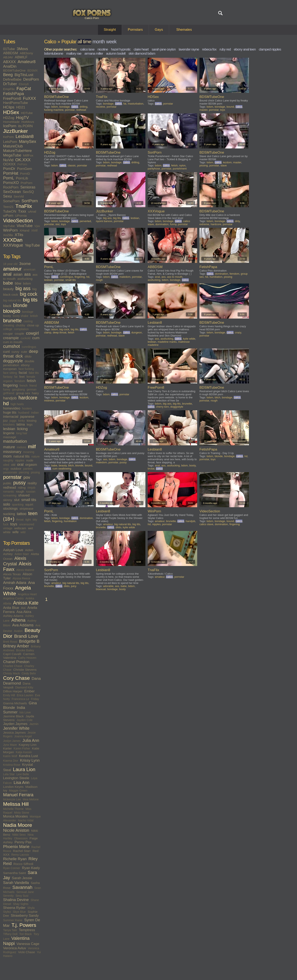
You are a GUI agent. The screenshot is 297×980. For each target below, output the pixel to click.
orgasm (31, 465)
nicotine (103, 49)
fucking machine (54, 110)
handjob (10, 398)
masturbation (15, 441)
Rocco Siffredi (23, 864)
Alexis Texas (12, 574)
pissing (35, 472)
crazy (238, 332)
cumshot (11, 346)
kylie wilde (189, 339)
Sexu (7, 196)
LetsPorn (10, 142)
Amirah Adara (15, 583)
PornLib (22, 178)
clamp (48, 332)
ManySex (28, 141)
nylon (182, 165)
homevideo (12, 408)
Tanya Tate (10, 930)
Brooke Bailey (25, 650)
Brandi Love (26, 636)
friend (33, 386)
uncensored (27, 524)
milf (32, 446)
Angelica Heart (27, 594)
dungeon (137, 332)
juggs (13, 421)
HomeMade (11, 122)
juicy (74, 586)
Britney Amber (16, 646)
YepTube (32, 245)
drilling (84, 107)
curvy (15, 352)
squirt (29, 504)
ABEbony (27, 53)
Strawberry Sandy (25, 916)
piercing (24, 472)
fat (16, 377)
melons (21, 447)
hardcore (28, 398)
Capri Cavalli (12, 654)
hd (6, 403)
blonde (20, 305)
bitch (217, 397)
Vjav (37, 226)
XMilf (34, 231)
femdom (20, 381)
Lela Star (9, 774)
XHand (24, 230)
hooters (27, 408)
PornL (9, 178)
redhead (9, 488)
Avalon (18, 631)
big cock (28, 294)
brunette (12, 321)
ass (28, 274)
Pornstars (135, 30)
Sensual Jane (25, 892)
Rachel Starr (22, 851)
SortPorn (30, 201)
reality (32, 483)
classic (72, 165)
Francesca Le (21, 699)
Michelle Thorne (13, 809)
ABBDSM (11, 53)
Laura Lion (24, 769)
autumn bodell (116, 54)
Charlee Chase (13, 666)
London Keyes (13, 787)
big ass (23, 288)
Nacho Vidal (26, 820)
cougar (8, 334)
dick (19, 356)
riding (22, 488)
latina (21, 424)
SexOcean (12, 192)
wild (23, 532)
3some (25, 264)
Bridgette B (29, 641)
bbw (18, 283)
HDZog (9, 118)
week (111, 42)
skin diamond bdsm (142, 54)
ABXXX (9, 62)
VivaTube (25, 226)
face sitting (10, 373)
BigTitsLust (24, 75)
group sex (23, 393)
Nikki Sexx (19, 835)
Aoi (23, 608)
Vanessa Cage (28, 944)
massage (10, 437)
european (10, 369)
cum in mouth (13, 342)
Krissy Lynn (30, 760)
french (24, 386)
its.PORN (25, 126)
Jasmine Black (13, 716)
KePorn (8, 137)
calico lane (87, 49)
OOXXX (9, 164)
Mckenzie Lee (12, 799)
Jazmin (34, 724)
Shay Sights (21, 904)
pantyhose (154, 169)
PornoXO (11, 183)
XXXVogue (13, 245)
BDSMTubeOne (14, 70)
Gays (159, 30)
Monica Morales (15, 816)
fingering (10, 385)
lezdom (227, 162)
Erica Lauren (25, 695)
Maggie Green (18, 791)
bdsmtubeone (54, 54)
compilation (21, 329)
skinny (8, 500)
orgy (6, 469)
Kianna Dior (11, 761)
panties (28, 469)
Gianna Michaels (15, 703)
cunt (6, 352)
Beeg (8, 75)
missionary (12, 452)
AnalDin (10, 66)
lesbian (9, 429)
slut (17, 500)
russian (31, 492)
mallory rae (74, 54)
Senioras (28, 187)
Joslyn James (12, 741)
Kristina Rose (12, 765)
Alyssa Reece (21, 578)
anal (7, 274)
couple (19, 334)
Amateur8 (27, 62)
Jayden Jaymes (15, 724)
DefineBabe (12, 79)
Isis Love (25, 712)
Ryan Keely (31, 868)
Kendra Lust (28, 756)
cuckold (25, 338)
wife (15, 532)
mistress (49, 401)
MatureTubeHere (17, 151)
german (31, 389)
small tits (29, 500)
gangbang (18, 389)
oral (20, 464)
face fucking (26, 369)
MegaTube (12, 155)
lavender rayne (189, 49)
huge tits (10, 412)
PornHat (11, 173)
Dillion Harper (13, 691)
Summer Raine (13, 920)
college (8, 329)
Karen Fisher (22, 748)
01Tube (9, 49)
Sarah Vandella (16, 883)
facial (23, 373)
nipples (20, 460)
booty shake (21, 316)
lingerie (9, 433)
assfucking (25, 279)
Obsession (21, 838)
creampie (11, 338)
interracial (11, 417)
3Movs (22, 49)
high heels (17, 404)
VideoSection (18, 221)
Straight (110, 30)
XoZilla (8, 235)
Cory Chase (16, 678)
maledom (125, 277)
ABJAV (8, 57)
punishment (180, 169)
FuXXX (29, 98)
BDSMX (33, 71)
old (13, 465)
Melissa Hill (16, 804)
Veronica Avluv (15, 948)
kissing (31, 421)
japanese (27, 417)
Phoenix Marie (16, 847)
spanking (18, 505)
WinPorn (10, 230)
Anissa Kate (26, 603)
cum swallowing (62, 469)
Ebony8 (24, 84)
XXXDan (13, 240)
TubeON (10, 211)
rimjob (31, 488)
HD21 (21, 107)
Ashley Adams (13, 616)
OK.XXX (23, 160)
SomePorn (11, 201)
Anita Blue (11, 608)
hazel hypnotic (121, 49)
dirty (237, 221)
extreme (204, 224)
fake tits (34, 373)
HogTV (22, 118)
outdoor (16, 469)
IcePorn (10, 126)
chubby (21, 325)
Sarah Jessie (22, 878)
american (29, 269)
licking (22, 429)
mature (9, 447)
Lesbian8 (25, 136)
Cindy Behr (29, 673)
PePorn (22, 164)
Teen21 (8, 207)
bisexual (101, 589)
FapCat (24, 89)
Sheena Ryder (14, 908)
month (99, 42)
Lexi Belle (23, 774)
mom (7, 456)
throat (20, 520)
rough (20, 491)
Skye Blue (19, 912)
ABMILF (21, 57)
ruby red (225, 49)
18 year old (10, 264)
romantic (9, 492)
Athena (18, 620)
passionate (10, 472)
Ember (29, 691)
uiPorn (8, 216)
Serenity (8, 896)
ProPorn (27, 183)
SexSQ (28, 192)
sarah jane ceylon (164, 49)
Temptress (27, 930)
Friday (35, 699)
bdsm (27, 283)
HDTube (27, 113)
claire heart (141, 49)
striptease (27, 509)
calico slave (206, 524)
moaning (29, 452)
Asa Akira (24, 612)
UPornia (21, 216)
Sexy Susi (22, 896)
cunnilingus (29, 347)
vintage (8, 528)
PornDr (9, 169)
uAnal (32, 211)
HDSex (11, 112)
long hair (22, 433)
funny (7, 389)
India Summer (14, 710)
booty (7, 316)
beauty (8, 289)
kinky (22, 421)
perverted (85, 221)
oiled (6, 465)
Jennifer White (16, 728)
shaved (24, 495)
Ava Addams (23, 625)
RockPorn (11, 187)
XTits (19, 235)
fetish (31, 381)
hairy (35, 393)
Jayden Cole (25, 720)
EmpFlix (9, 89)
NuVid (8, 160)
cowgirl (32, 333)
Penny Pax (23, 842)
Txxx (22, 211)
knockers (9, 425)
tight (28, 520)
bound (230, 107)
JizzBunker (15, 131)
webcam (20, 528)
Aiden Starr (22, 554)
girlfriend (9, 393)
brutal (151, 469)
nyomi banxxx (104, 221)
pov (27, 477)
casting (28, 321)
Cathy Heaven (27, 658)
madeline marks (167, 342)
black (7, 306)
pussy (19, 483)
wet (31, 528)
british (34, 316)
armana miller (94, 54)
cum (36, 338)
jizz (5, 421)
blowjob (12, 311)
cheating (9, 325)
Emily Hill (9, 695)
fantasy (8, 377)
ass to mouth (175, 277)
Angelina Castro (13, 598)
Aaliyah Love (13, 550)
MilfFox (28, 155)
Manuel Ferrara (18, 795)
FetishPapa (14, 94)
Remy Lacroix (20, 855)
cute (24, 352)
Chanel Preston (16, 662)
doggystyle (13, 361)
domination (162, 224)
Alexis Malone (25, 570)
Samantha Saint (14, 873)
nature (35, 456)
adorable (108, 586)
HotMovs (28, 122)
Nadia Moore (18, 825)
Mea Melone (31, 799)
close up (33, 325)
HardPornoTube (15, 103)
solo (7, 504)
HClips (9, 107)
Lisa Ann (22, 782)
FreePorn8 (12, 98)
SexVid (19, 196)
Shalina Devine (16, 900)
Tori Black (25, 934)
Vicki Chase (27, 952)
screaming (10, 495)
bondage (28, 312)
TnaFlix (24, 206)
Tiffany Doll (10, 934)
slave (224, 165)
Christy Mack (11, 673)
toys (14, 524)
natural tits (21, 456)
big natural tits (12, 300)
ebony (25, 365)
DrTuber (10, 84)
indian (35, 413)
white (7, 532)
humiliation (216, 277)
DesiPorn (31, 79)
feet (22, 377)
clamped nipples (270, 49)
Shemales (184, 30)
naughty (8, 460)
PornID (25, 174)
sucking (9, 514)
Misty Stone (22, 813)
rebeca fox (209, 49)
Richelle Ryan (15, 859)
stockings (10, 509)
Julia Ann (31, 740)
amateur (12, 269)
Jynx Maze (10, 745)
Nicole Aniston (16, 830)
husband (24, 413)
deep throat (60, 332)
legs (29, 424)
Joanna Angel (23, 736)
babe (8, 283)
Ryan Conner (12, 868)
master (203, 110)
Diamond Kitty (24, 687)
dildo (28, 356)
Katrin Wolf (10, 756)
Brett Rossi (10, 642)
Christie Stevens (25, 670)
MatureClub (13, 146)
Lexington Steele (16, 778)
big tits (30, 300)
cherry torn (162, 407)
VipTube (9, 226)
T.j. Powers (24, 925)
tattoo (22, 514)
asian (18, 274)
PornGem (25, 169)
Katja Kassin (24, 752)
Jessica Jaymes (14, 732)
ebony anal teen (245, 49)
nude (30, 460)
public (7, 483)
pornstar (12, 477)
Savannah (22, 887)
